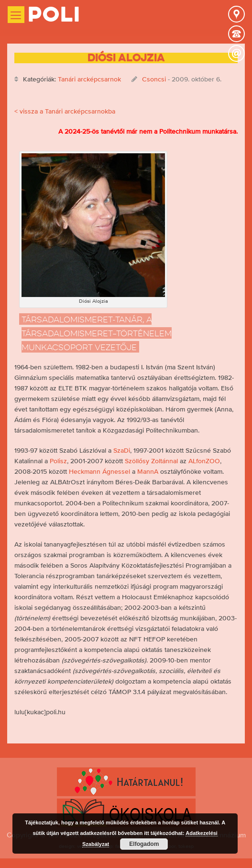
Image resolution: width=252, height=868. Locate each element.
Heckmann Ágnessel (99, 471)
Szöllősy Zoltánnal (151, 461)
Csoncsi (154, 79)
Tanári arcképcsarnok (89, 79)
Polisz (58, 461)
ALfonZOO (204, 461)
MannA (148, 471)
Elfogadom (144, 844)
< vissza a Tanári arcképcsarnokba (65, 111)
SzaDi (122, 450)
